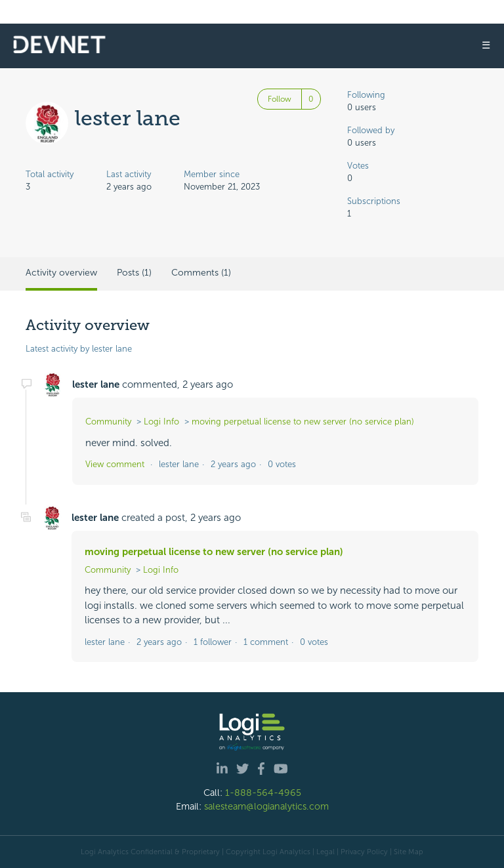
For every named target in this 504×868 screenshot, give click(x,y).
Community (108, 422)
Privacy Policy (364, 852)
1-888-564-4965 (263, 793)
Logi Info (161, 422)
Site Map (409, 852)
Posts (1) (134, 273)
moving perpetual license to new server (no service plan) (303, 422)
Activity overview (61, 273)
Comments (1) (201, 273)
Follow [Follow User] (280, 99)
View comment (115, 464)
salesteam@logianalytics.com (266, 806)
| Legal (324, 852)
